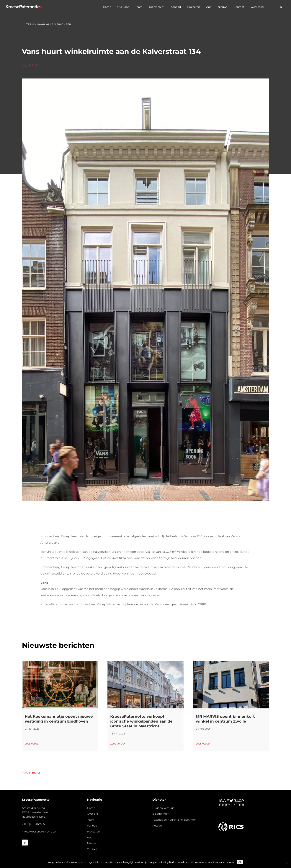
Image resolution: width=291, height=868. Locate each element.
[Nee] (286, 863)
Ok (240, 862)
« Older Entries (31, 772)
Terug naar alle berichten (49, 24)
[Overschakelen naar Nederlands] (273, 7)
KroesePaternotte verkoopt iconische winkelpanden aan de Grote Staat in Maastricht (141, 721)
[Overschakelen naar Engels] (280, 7)
